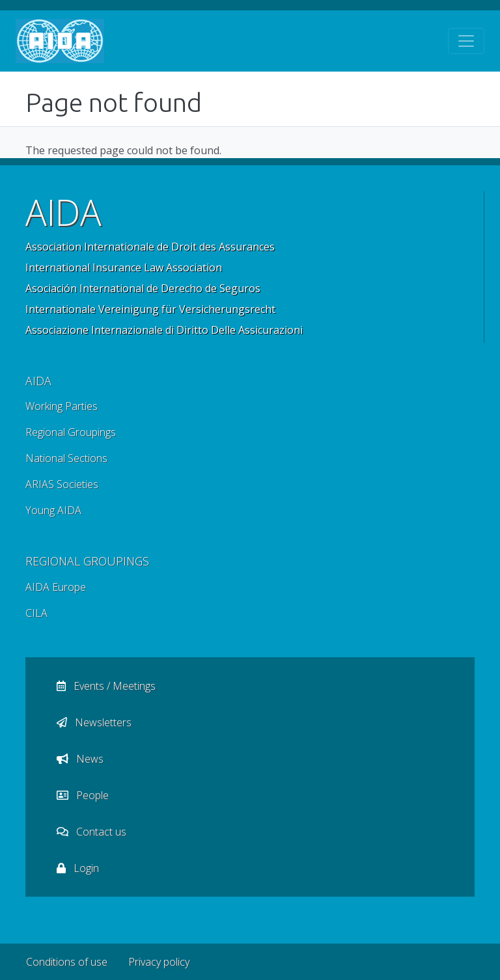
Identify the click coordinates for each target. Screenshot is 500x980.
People (83, 795)
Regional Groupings (71, 432)
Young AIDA (53, 510)
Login (78, 868)
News (80, 759)
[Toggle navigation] (466, 41)
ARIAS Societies (62, 484)
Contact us (91, 832)
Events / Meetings (106, 686)
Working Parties (62, 406)
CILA (36, 613)
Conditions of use (67, 962)
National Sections (66, 458)
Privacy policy (159, 962)
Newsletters (94, 722)
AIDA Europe (56, 587)
